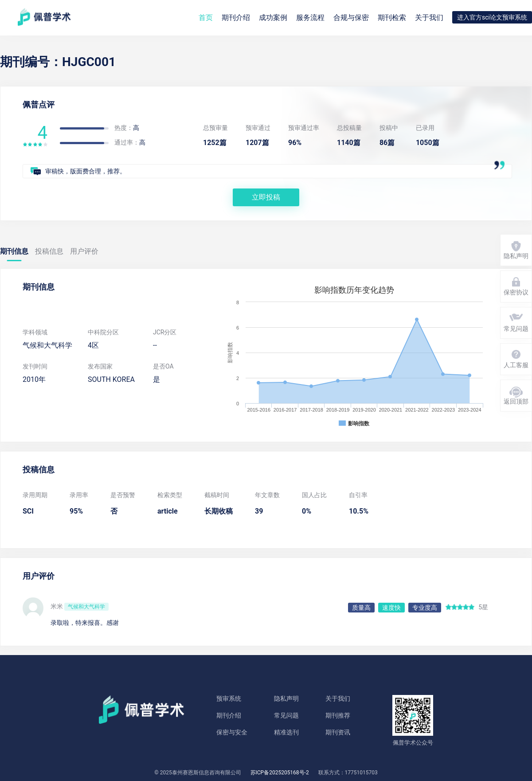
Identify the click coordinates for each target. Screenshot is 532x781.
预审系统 (229, 699)
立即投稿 (266, 197)
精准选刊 (286, 732)
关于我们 (429, 18)
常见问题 (286, 715)
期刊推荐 (338, 715)
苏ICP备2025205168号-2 (280, 773)
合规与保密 (351, 18)
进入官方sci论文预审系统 (492, 17)
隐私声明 (286, 699)
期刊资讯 (338, 732)
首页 (206, 18)
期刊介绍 (229, 715)
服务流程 (310, 18)
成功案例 (273, 18)
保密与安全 (232, 732)
